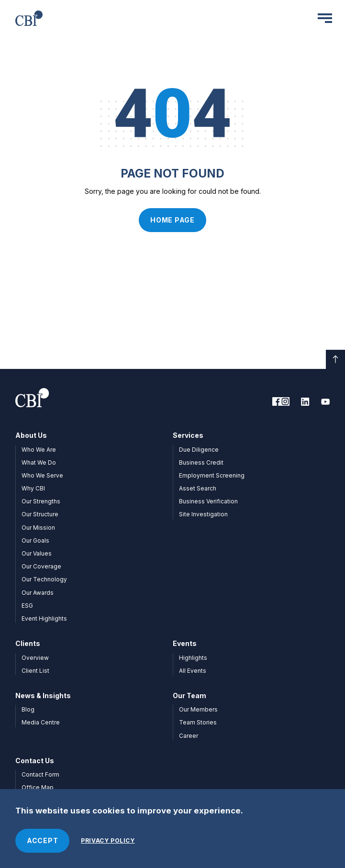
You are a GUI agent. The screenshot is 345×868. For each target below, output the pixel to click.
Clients (28, 643)
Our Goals (35, 540)
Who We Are (39, 450)
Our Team (189, 696)
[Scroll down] (335, 359)
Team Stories (198, 722)
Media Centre (41, 722)
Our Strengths (41, 501)
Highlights (193, 658)
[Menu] (325, 18)
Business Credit (201, 462)
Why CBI (33, 488)
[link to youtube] (325, 401)
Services (188, 435)
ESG (27, 606)
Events (185, 643)
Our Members (198, 709)
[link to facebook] (277, 401)
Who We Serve (42, 475)
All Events (193, 671)
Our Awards (38, 593)
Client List (35, 671)
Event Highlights (44, 618)
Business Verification (208, 501)
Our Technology (44, 579)
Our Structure (40, 514)
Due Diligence (199, 450)
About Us (31, 435)
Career (189, 736)
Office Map (38, 787)
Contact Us (35, 761)
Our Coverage (41, 566)
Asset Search (198, 488)
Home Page (172, 220)
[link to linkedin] (305, 401)
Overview (35, 658)
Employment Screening (212, 475)
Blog (28, 709)
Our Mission (38, 528)
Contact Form (40, 774)
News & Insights (43, 696)
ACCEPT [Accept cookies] (42, 840)
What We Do (39, 462)
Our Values (37, 553)
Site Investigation (203, 514)
